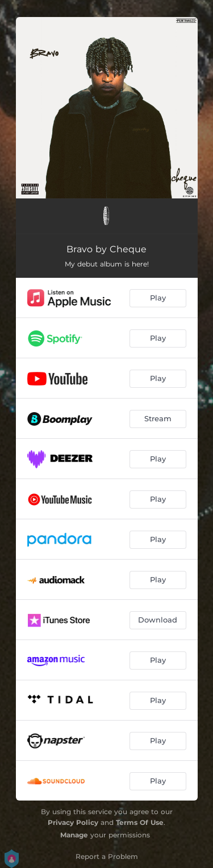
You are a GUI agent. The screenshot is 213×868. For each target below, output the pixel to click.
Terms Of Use (140, 822)
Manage (74, 835)
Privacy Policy (73, 822)
